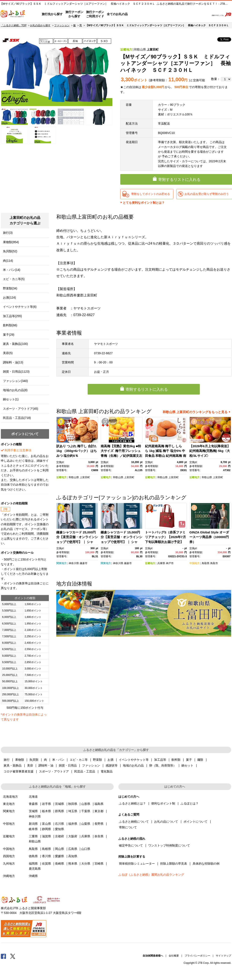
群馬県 (59, 811)
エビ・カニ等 (79, 760)
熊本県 (73, 864)
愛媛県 (59, 856)
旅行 (7, 760)
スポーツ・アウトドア (54, 771)
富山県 (46, 824)
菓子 (189, 760)
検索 (204, 14)
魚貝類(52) (10, 251)
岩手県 (46, 804)
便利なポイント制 (163, 803)
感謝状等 (112, 765)
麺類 (200, 760)
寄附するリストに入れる (147, 389)
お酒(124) (9, 298)
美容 (30, 765)
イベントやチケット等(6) (20, 307)
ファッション (62, 25)
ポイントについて (196, 822)
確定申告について (131, 845)
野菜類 (97, 760)
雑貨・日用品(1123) (16, 372)
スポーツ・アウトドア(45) (21, 409)
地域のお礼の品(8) (15, 390)
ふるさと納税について (134, 822)
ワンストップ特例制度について (169, 845)
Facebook (3, 956)
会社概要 (174, 956)
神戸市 (170, 563)
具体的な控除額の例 (206, 864)
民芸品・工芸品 (85, 771)
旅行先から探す (52, 14)
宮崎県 (99, 864)
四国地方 (9, 856)
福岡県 (33, 864)
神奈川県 (74, 563)
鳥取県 (206, 563)
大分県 (86, 864)
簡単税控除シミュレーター (137, 864)
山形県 (86, 804)
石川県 (59, 824)
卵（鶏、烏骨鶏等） (163, 765)
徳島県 (33, 856)
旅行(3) (8, 233)
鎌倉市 (84, 563)
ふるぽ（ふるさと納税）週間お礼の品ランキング (151, 875)
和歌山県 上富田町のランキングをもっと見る (195, 412)
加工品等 (160, 760)
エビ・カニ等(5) (14, 279)
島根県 (46, 849)
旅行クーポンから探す (74, 14)
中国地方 (194, 563)
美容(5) (8, 353)
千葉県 (86, 811)
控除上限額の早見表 (174, 864)
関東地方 (61, 563)
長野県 (99, 824)
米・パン (58, 760)
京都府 (59, 836)
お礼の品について (166, 822)
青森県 (33, 804)
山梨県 (86, 824)
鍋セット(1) (11, 399)
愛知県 (59, 829)
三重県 (33, 836)
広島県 (73, 849)
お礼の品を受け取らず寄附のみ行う (207, 194)
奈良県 (99, 836)
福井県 (73, 824)
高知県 (73, 856)
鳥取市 (214, 563)
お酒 (110, 760)
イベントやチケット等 (134, 760)
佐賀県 (46, 864)
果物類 (20, 760)
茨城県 (33, 811)
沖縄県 (33, 876)
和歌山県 (140, 49)
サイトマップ (223, 956)
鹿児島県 (35, 869)
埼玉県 (73, 811)
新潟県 (33, 824)
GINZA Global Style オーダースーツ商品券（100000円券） (209, 537)
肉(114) (8, 261)
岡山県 (59, 849)
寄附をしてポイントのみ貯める (151, 194)
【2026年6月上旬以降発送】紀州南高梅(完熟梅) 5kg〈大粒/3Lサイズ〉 (210, 451)
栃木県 (46, 811)
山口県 (86, 849)
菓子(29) (9, 335)
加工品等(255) (12, 316)
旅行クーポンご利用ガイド (95, 14)
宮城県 (59, 804)
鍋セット (187, 765)
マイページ (178, 14)
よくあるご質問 (162, 14)
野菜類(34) (10, 288)
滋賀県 (46, 836)
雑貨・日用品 (68, 765)
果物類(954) (11, 242)
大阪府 (73, 836)
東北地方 (9, 804)
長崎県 (59, 864)
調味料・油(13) (13, 362)
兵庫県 (161, 563)
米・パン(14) (12, 270)
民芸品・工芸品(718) (17, 418)
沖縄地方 (9, 876)
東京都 (99, 811)
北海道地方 (10, 797)
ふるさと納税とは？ (132, 803)
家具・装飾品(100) (15, 344)
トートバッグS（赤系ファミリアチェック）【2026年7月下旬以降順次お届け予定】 (165, 537)
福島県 (99, 804)
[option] (57, 71)
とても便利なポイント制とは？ (144, 203)
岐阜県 (33, 829)
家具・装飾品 (13, 765)
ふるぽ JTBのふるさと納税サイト (13, 14)
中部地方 (9, 824)
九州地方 (9, 864)
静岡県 (46, 829)
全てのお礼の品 (117, 14)
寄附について (128, 827)
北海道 (33, 797)
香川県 (46, 856)
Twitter (13, 956)
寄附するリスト (192, 14)
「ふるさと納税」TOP (14, 25)
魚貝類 (34, 760)
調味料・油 (46, 765)
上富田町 (153, 49)
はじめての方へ (140, 14)
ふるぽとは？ (190, 803)
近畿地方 (126, 49)
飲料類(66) (10, 325)
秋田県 (73, 804)
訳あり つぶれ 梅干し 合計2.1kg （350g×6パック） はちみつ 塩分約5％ (77, 451)
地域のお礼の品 (133, 765)
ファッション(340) (15, 381)
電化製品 (107, 771)
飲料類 (176, 760)
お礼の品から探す (40, 25)
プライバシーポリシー (197, 956)
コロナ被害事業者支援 (19, 771)
